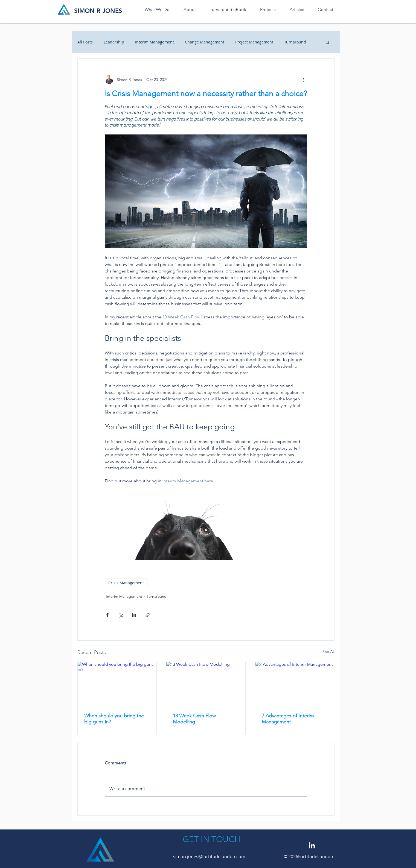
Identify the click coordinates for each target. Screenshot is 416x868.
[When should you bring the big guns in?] (117, 684)
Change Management (205, 42)
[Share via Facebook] (107, 615)
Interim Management (155, 42)
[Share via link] (148, 615)
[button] (328, 42)
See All (328, 652)
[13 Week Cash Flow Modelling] (206, 684)
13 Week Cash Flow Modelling (194, 719)
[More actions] (304, 80)
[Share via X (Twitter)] (121, 615)
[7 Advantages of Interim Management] (295, 684)
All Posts (85, 42)
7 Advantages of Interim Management (288, 719)
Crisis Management (126, 583)
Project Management (254, 42)
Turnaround (295, 42)
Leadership (114, 42)
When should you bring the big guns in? (114, 719)
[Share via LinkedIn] (134, 615)
